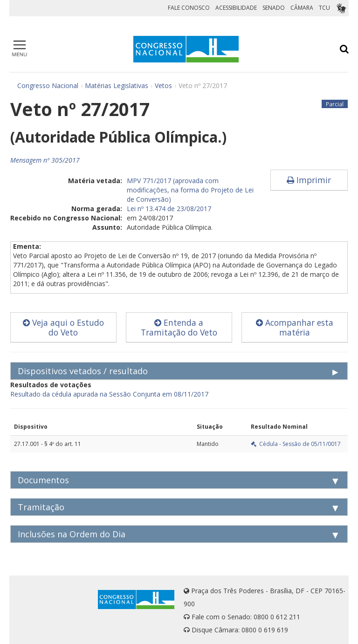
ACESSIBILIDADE (236, 8)
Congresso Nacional (48, 86)
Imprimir (309, 180)
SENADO (274, 8)
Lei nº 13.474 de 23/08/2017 (169, 209)
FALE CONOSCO (189, 8)
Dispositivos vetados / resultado (83, 371)
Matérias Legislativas (117, 86)
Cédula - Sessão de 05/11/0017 (296, 444)
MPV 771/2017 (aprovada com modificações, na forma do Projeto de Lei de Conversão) (190, 190)
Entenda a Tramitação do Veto (179, 327)
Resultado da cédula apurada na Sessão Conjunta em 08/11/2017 (109, 394)
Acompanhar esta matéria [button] (295, 327)
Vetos (163, 86)
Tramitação (41, 507)
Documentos (43, 480)
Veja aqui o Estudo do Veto (63, 327)
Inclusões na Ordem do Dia (72, 534)
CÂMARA (302, 8)
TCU (324, 8)
